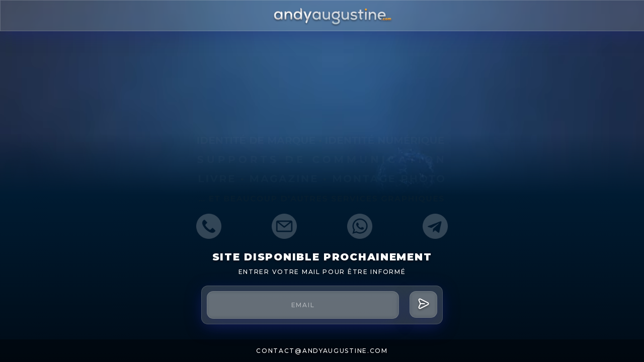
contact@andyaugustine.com (322, 351)
